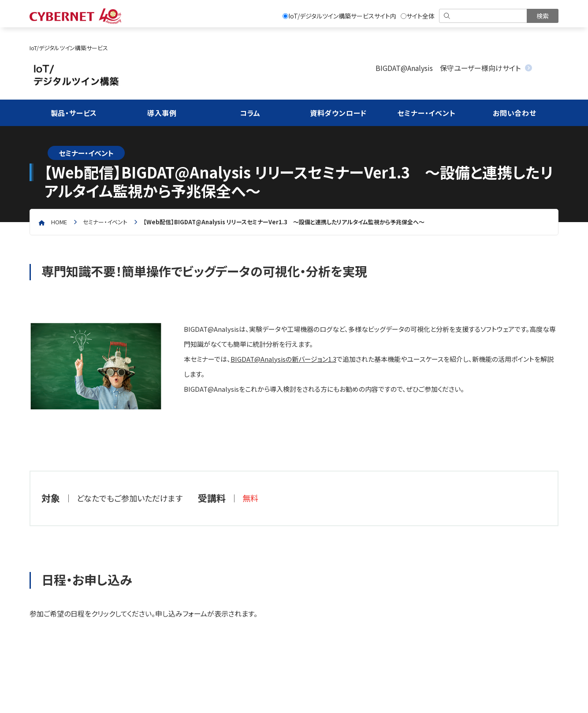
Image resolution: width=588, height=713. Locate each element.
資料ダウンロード (338, 113)
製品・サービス (74, 113)
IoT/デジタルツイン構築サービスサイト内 (339, 16)
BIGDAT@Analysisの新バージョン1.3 (283, 359)
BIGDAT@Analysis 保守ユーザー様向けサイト (448, 68)
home (59, 222)
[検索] (484, 16)
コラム (250, 113)
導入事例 (162, 113)
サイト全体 (418, 16)
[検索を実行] (543, 16)
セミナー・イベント (426, 113)
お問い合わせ (515, 113)
